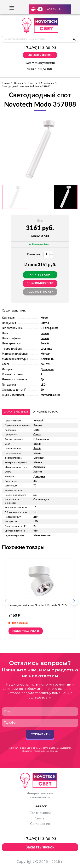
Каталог (19, 83)
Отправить (40, 734)
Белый (45, 333)
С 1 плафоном (46, 83)
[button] (74, 602)
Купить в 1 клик (40, 275)
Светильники (40, 813)
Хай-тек (46, 364)
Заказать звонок (40, 55)
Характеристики (16, 412)
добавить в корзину (40, 283)
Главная (6, 83)
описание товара (45, 412)
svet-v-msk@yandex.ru (40, 63)
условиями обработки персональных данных (47, 749)
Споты (31, 83)
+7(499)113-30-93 (40, 48)
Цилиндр (46, 349)
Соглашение (40, 824)
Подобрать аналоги (40, 292)
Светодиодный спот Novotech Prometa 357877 (38, 605)
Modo (44, 318)
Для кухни (47, 369)
